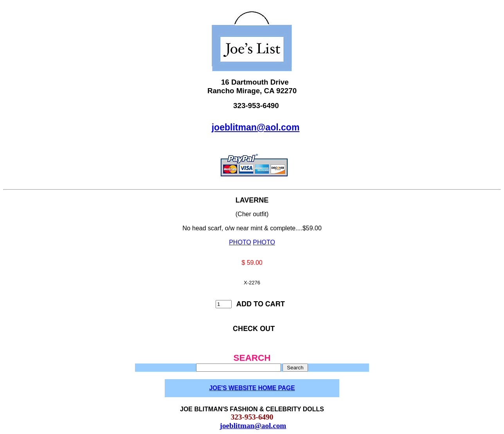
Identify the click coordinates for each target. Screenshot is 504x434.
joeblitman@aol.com (256, 127)
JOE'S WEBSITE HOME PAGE (252, 388)
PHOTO (240, 242)
